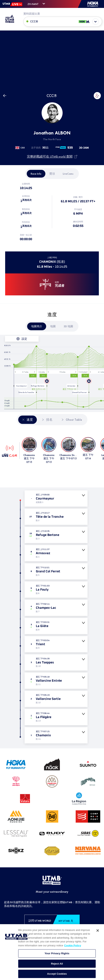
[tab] (36, 174)
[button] (97, 96)
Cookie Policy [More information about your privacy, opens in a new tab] (73, 948)
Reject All (57, 966)
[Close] (98, 933)
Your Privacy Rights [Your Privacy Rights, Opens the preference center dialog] (57, 956)
